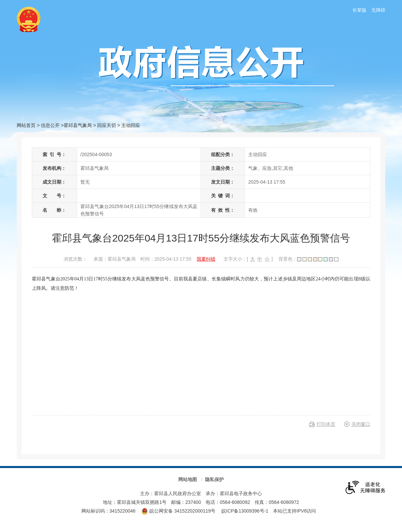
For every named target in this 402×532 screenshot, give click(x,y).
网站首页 (26, 125)
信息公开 (50, 125)
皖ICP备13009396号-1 (245, 511)
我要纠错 (206, 259)
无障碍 (378, 10)
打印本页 (326, 424)
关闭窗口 (361, 424)
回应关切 (107, 125)
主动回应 (131, 125)
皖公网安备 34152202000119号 (178, 511)
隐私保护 (214, 479)
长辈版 (359, 10)
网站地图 (188, 479)
